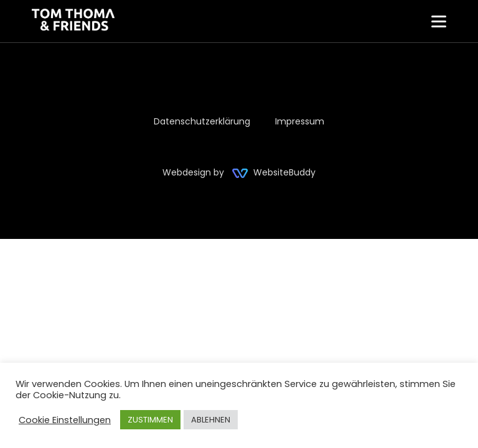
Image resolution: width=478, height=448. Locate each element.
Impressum (300, 121)
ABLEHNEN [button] (211, 420)
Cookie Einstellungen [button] (65, 420)
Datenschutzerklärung (202, 121)
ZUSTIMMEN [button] (150, 420)
